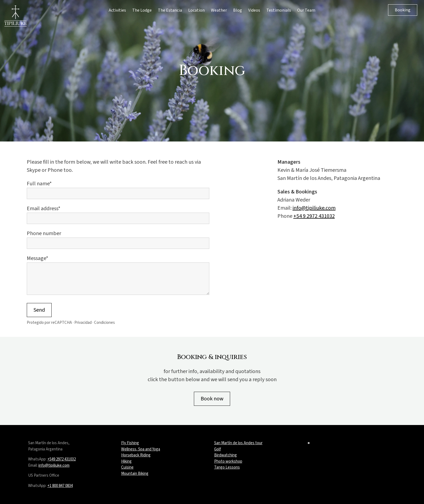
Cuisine (127, 467)
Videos (254, 10)
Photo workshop (228, 461)
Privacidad (83, 323)
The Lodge (142, 10)
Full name (38, 184)
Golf (218, 449)
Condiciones (105, 323)
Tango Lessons (227, 467)
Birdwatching (226, 455)
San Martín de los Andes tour (238, 443)
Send (39, 310)
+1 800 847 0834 (60, 486)
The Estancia (170, 10)
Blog (238, 10)
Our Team (306, 10)
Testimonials (279, 10)
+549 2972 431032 (62, 459)
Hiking (126, 461)
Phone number (44, 233)
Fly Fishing (130, 443)
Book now (212, 399)
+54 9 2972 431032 (314, 216)
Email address (42, 209)
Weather (219, 10)
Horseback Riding (136, 455)
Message (36, 258)
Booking (403, 10)
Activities (117, 10)
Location (196, 10)
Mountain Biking (135, 474)
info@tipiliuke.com (314, 208)
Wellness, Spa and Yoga (141, 449)
